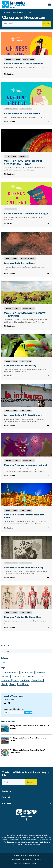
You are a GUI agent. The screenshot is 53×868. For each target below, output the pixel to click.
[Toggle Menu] (49, 4)
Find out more (10, 74)
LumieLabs (25, 680)
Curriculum (6, 676)
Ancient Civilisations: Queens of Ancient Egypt (26, 213)
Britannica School (28, 672)
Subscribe (28, 713)
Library (16, 680)
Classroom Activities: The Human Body (23, 617)
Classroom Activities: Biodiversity (20, 366)
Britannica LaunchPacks (10, 672)
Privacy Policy (16, 860)
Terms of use (27, 860)
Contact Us (37, 860)
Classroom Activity (43, 672)
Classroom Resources (19, 12)
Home (4, 12)
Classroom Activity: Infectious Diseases (23, 415)
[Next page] (29, 637)
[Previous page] (24, 637)
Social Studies (23, 684)
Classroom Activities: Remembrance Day (24, 567)
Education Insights (19, 676)
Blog (9, 12)
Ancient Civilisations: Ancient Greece (22, 113)
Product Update (37, 680)
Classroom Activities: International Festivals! (25, 465)
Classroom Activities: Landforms (20, 263)
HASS (41, 676)
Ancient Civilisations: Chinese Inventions (23, 64)
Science (13, 684)
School (4, 684)
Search (46, 24)
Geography (32, 676)
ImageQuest (6, 680)
